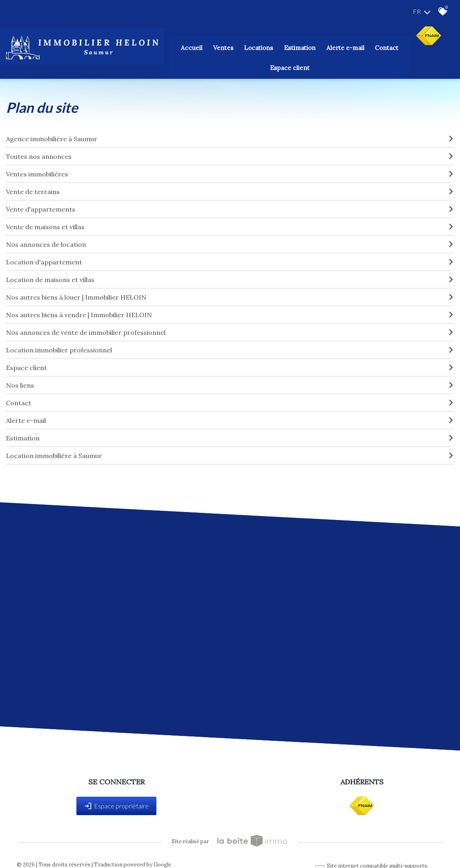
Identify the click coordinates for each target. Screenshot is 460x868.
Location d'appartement (230, 239)
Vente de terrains (230, 169)
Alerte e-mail (230, 398)
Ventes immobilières (230, 151)
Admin (162, 844)
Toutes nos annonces (230, 134)
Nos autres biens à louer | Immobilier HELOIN (230, 274)
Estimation (256, 47)
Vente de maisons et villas (230, 204)
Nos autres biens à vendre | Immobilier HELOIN (230, 292)
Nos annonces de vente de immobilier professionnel (230, 310)
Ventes (191, 47)
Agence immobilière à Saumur (230, 116)
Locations (221, 47)
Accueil (164, 47)
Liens (144, 844)
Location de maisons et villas (230, 257)
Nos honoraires (115, 844)
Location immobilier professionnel (230, 327)
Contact (333, 47)
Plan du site (34, 844)
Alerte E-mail (296, 47)
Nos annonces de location (230, 222)
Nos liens (230, 362)
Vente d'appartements (230, 186)
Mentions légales (72, 844)
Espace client (369, 47)
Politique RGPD (247, 844)
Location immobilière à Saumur (230, 433)
